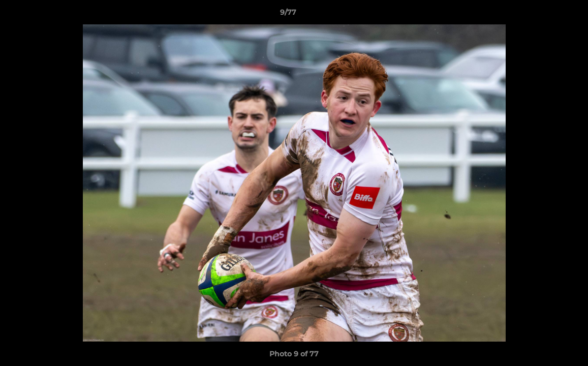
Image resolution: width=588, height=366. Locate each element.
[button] (545, 15)
